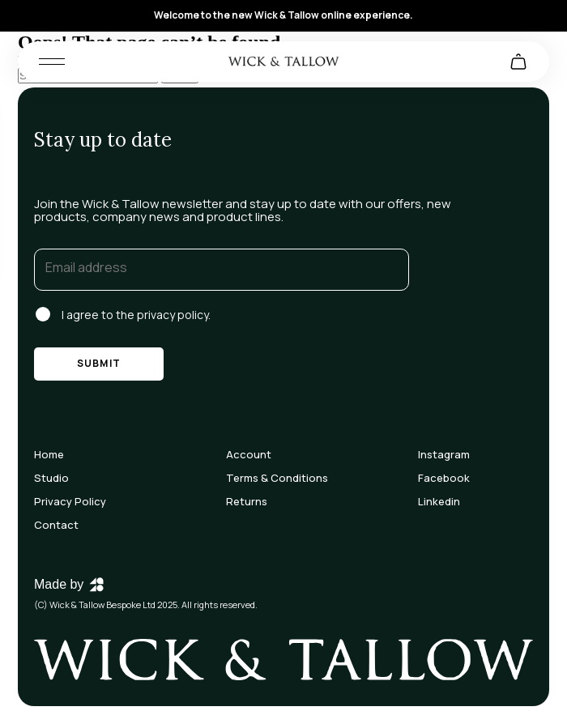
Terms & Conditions (277, 478)
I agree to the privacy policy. (136, 315)
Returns (247, 501)
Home (49, 454)
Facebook (444, 478)
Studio (51, 478)
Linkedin (439, 501)
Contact (56, 525)
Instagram (444, 454)
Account (249, 454)
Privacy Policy (70, 501)
